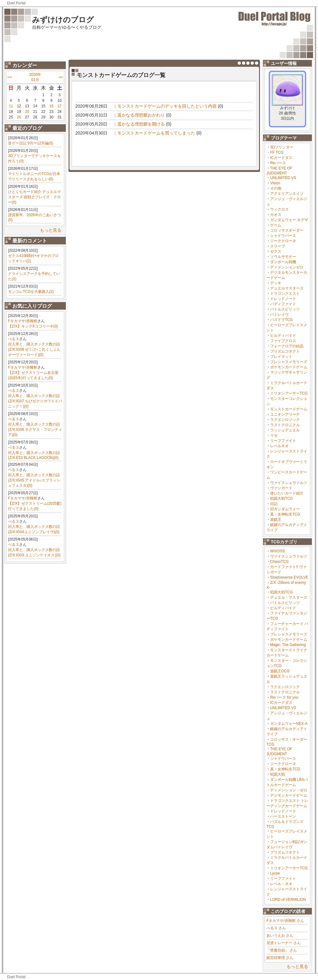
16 (51, 106)
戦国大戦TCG (281, 499)
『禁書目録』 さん (282, 950)
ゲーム (276, 225)
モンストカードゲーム (289, 409)
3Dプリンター (282, 147)
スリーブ (278, 246)
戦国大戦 (278, 774)
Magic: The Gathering (288, 645)
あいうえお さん (280, 935)
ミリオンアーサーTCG (289, 393)
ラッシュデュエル (285, 430)
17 (59, 106)
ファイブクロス (283, 341)
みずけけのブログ (63, 20)
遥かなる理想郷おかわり (141, 115)
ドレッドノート (283, 299)
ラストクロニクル (285, 425)
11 (11, 106)
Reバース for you (284, 697)
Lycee (275, 873)
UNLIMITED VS (283, 178)
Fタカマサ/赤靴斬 (23, 321)
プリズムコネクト (285, 351)
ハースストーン (283, 816)
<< (10, 77)
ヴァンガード (281, 488)
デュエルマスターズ (287, 288)
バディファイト (283, 304)
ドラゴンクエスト (285, 293)
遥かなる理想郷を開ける (141, 124)
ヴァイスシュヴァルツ (289, 483)
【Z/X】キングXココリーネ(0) (33, 326)
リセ (274, 435)
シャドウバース (283, 236)
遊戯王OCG (280, 671)
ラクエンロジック (285, 420)
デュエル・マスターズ (289, 597)
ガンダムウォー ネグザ (289, 220)
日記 (274, 504)
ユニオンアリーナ (285, 414)
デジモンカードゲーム (289, 795)
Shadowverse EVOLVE (289, 577)
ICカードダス (281, 158)
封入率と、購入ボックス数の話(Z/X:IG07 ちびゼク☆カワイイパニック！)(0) (35, 401)
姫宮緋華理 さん (280, 958)
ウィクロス (279, 209)
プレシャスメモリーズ (289, 362)
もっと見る (51, 230)
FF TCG (277, 152)
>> (61, 77)
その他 (276, 188)
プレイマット (281, 357)
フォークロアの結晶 (287, 346)
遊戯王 (276, 520)
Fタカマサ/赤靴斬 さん (285, 921)
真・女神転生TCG (285, 514)
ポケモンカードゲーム (289, 367)
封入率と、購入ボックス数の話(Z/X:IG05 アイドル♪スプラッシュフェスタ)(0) (34, 480)
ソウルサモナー (283, 257)
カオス (276, 215)
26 (19, 117)
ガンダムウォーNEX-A (289, 724)
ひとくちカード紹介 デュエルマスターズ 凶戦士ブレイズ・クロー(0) (34, 197)
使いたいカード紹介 (287, 493)
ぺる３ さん (276, 928)
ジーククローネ (283, 241)
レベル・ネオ (281, 884)
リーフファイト (283, 441)
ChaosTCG (279, 562)
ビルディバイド (283, 336)
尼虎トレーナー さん (284, 943)
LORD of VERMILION (288, 900)
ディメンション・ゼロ (289, 790)
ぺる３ (14, 339)
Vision (275, 183)
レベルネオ (279, 446)
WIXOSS (278, 551)
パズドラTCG (281, 320)
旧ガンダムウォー (285, 509)
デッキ (276, 283)
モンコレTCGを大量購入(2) (31, 292)
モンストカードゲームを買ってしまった (156, 133)
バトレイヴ (279, 315)
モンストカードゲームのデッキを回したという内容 (167, 106)
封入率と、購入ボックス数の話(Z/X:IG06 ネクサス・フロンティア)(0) (35, 430)
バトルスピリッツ (285, 309)
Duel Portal (16, 3)
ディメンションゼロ (287, 267)
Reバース (278, 163)
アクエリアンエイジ (287, 194)
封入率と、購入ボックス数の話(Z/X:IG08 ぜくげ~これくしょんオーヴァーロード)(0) (34, 349)
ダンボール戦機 (283, 262)
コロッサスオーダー (287, 230)
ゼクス (276, 251)
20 (27, 112)
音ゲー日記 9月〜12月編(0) (31, 143)
